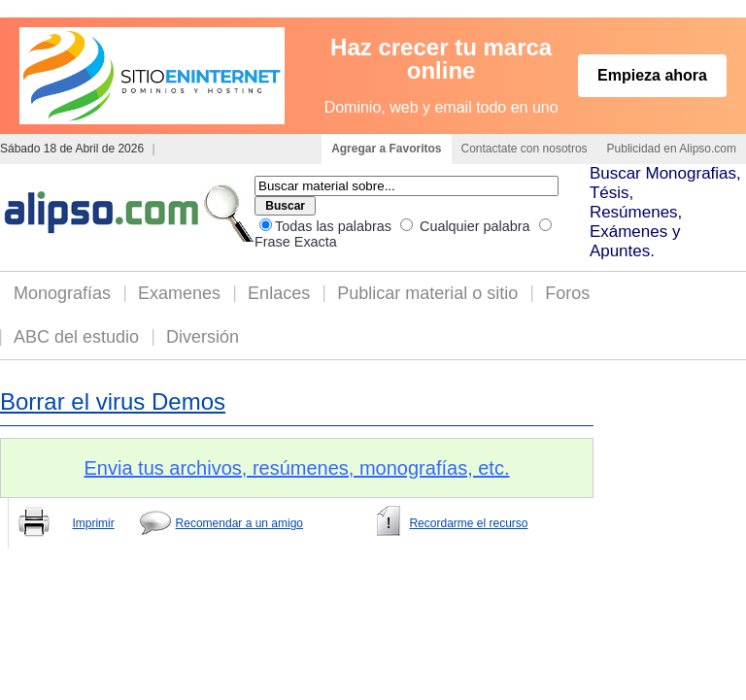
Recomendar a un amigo (239, 523)
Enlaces (279, 293)
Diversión (203, 337)
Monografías (62, 293)
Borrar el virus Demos (113, 401)
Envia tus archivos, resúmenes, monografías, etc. (297, 468)
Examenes (179, 293)
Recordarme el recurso (468, 523)
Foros (567, 293)
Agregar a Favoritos (386, 149)
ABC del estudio (76, 337)
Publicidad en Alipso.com (672, 149)
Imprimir (93, 523)
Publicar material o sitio (427, 293)
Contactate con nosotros (525, 149)
